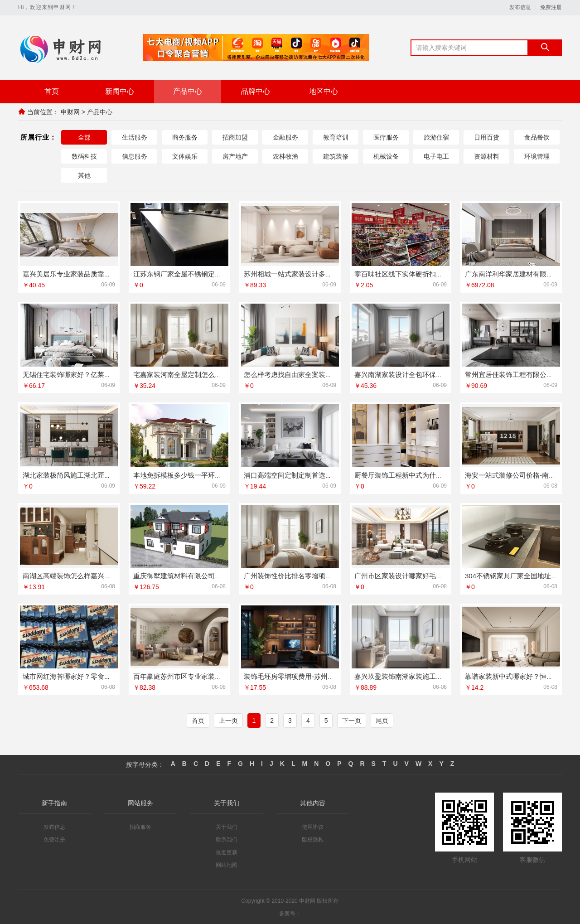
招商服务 (140, 827)
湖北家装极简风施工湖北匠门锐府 (74, 475)
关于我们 (227, 827)
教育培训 (336, 137)
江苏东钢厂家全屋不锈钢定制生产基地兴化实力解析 (211, 273)
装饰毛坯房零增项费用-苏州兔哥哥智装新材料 (313, 676)
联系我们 (227, 839)
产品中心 (188, 91)
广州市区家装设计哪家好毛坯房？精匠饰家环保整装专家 (439, 575)
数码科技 (84, 156)
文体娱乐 (185, 156)
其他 (84, 175)
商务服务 (185, 137)
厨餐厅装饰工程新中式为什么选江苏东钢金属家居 (429, 475)
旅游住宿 (436, 137)
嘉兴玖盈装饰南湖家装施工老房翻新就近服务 (422, 676)
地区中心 (324, 91)
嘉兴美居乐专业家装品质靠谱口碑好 (77, 273)
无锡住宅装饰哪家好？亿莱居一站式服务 (84, 374)
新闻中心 (120, 91)
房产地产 (235, 156)
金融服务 (285, 137)
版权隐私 (313, 839)
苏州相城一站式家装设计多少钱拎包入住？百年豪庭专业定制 (336, 273)
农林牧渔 (285, 156)
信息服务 (135, 156)
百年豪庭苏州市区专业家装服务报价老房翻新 (201, 676)
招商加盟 (235, 137)
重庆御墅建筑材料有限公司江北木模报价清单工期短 (211, 575)
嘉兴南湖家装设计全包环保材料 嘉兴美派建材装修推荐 (437, 374)
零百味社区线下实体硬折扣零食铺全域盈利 (419, 273)
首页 (52, 91)
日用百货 (487, 137)
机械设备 (386, 156)
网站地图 (227, 865)
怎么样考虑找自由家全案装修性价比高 (302, 374)
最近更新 (227, 852)
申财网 (70, 112)
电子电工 (436, 156)
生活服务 (135, 137)
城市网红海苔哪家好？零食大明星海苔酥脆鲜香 (94, 676)
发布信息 (520, 7)
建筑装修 (336, 156)
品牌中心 (256, 91)
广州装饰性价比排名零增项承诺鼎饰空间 (305, 575)
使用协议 (313, 827)
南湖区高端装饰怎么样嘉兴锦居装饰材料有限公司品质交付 (111, 575)
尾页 (382, 720)
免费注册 (551, 7)
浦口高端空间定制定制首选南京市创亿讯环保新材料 (322, 475)
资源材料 (487, 156)
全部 (84, 137)
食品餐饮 (537, 137)
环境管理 (537, 156)
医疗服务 (386, 137)
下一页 (352, 720)
